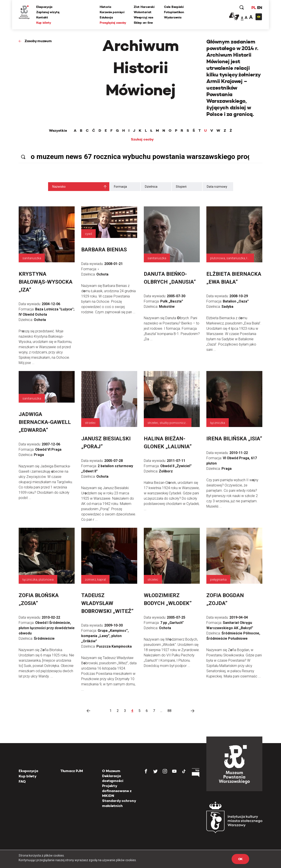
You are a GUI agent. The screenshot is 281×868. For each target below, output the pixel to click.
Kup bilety (44, 23)
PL (254, 8)
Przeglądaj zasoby (113, 23)
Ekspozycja (44, 7)
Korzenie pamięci (112, 12)
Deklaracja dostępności (113, 778)
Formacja (120, 187)
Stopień (181, 187)
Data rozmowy (217, 187)
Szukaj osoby (142, 139)
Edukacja (106, 17)
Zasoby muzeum (38, 41)
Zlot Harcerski (144, 7)
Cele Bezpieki (174, 7)
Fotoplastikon (174, 12)
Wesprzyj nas (143, 17)
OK (240, 859)
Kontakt (42, 17)
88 (169, 711)
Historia (105, 7)
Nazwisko (59, 187)
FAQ (22, 781)
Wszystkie (58, 131)
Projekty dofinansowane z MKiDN (117, 791)
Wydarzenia (173, 17)
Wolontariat (143, 12)
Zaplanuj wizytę (48, 12)
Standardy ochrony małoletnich (119, 803)
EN (260, 8)
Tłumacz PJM (72, 771)
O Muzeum (111, 771)
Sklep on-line (143, 23)
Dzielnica (151, 187)
